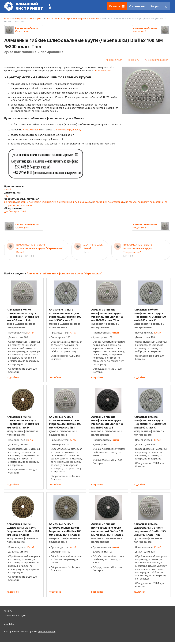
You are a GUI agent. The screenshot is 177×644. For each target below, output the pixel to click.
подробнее (13, 377)
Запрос (155, 6)
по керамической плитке (42, 202)
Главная (8, 19)
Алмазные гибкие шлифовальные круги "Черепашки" (73, 19)
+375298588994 (103, 70)
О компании (137, 6)
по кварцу (143, 202)
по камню (23, 202)
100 (6, 196)
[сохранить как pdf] (156, 60)
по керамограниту (67, 202)
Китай (8, 189)
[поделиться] (114, 60)
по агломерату (116, 202)
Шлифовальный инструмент (29, 19)
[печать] (133, 60)
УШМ (23, 211)
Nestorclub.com (48, 632)
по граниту (10, 202)
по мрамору (85, 202)
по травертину (24, 205)
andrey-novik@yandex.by (68, 130)
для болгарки (12, 211)
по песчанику (100, 202)
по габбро (131, 202)
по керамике (157, 202)
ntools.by (9, 624)
